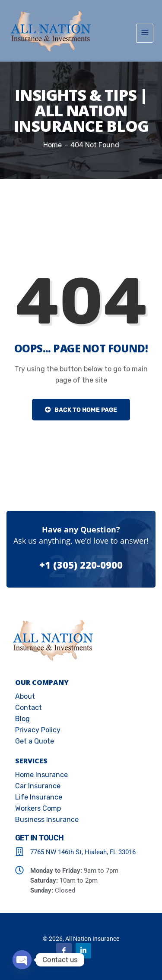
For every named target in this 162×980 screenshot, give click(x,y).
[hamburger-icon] (145, 33)
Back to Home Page (81, 410)
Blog (22, 719)
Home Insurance (41, 775)
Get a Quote (35, 741)
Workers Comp (38, 808)
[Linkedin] (83, 951)
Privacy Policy (38, 730)
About (25, 696)
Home (52, 145)
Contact (29, 708)
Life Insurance (39, 797)
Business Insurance (47, 820)
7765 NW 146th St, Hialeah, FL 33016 (83, 852)
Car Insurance (38, 786)
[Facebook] (64, 951)
